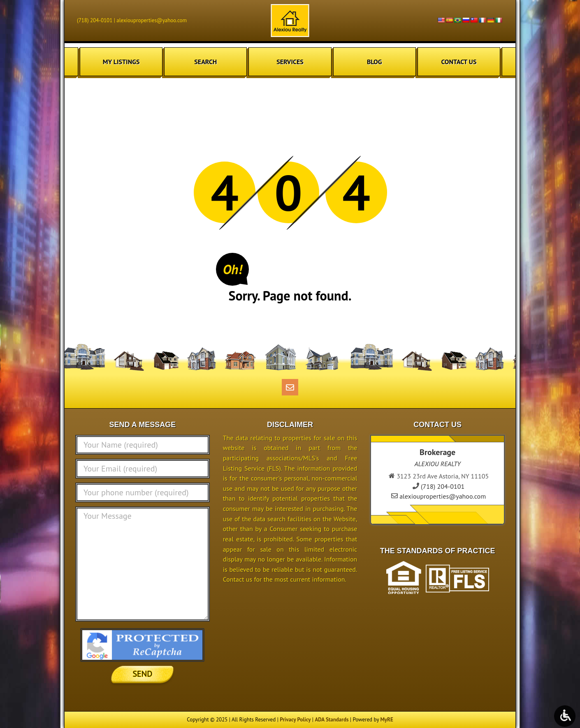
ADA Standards (332, 720)
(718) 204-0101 (95, 20)
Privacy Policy (295, 720)
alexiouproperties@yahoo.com (152, 20)
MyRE (386, 720)
